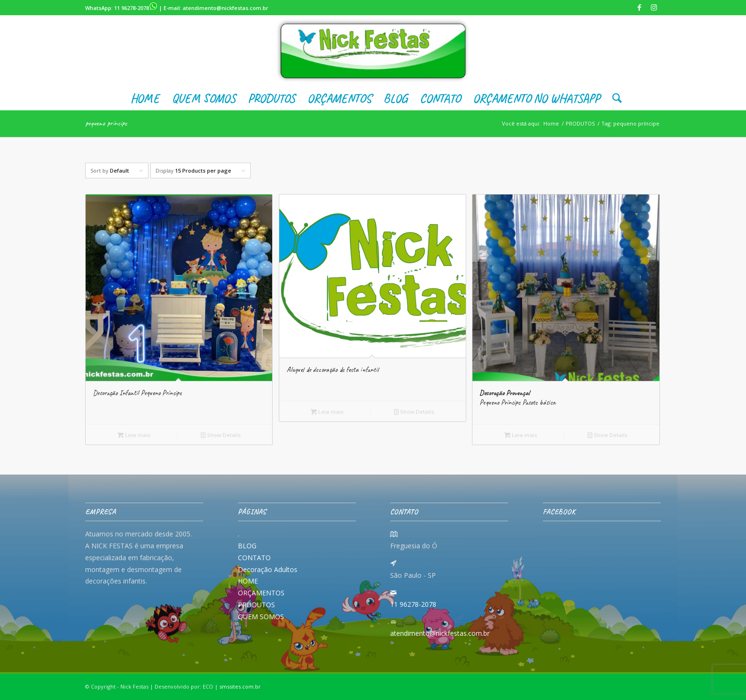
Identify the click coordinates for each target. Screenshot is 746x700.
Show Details (221, 435)
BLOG (247, 546)
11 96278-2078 (136, 8)
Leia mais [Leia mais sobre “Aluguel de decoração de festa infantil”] (327, 412)
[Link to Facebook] (639, 7)
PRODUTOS (256, 605)
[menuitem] (145, 98)
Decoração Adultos (268, 569)
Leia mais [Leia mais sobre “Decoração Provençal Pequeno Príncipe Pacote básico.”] (521, 435)
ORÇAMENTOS (261, 593)
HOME (248, 581)
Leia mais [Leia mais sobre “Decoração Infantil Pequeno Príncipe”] (134, 435)
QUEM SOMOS (261, 617)
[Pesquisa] (614, 98)
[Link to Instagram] (654, 7)
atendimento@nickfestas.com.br (226, 8)
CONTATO (254, 558)
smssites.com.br (240, 686)
